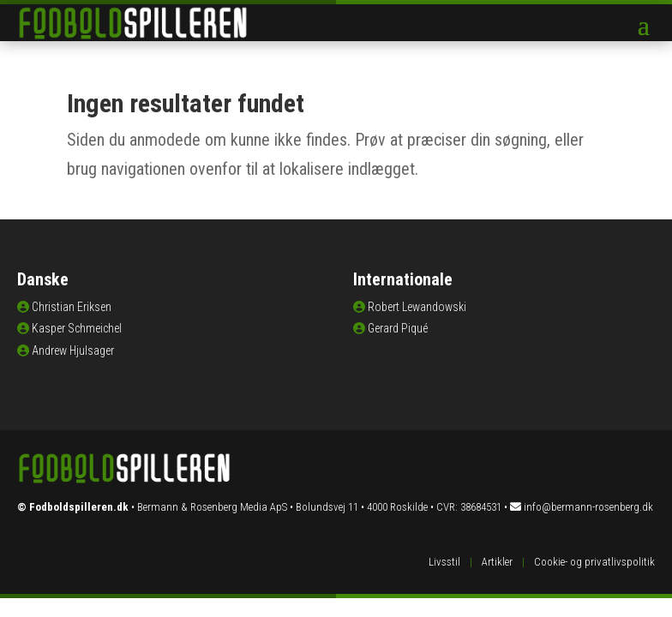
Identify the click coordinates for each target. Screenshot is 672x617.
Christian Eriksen (72, 307)
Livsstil (444, 562)
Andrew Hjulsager (73, 350)
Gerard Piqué (398, 328)
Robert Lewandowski (417, 307)
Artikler (497, 562)
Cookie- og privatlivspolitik (594, 562)
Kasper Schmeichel (77, 328)
